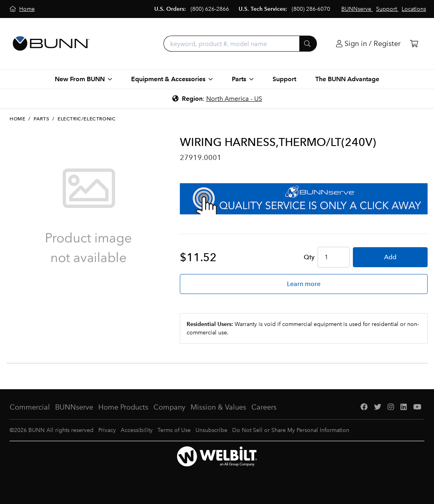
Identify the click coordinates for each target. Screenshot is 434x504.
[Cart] (414, 44)
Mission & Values (218, 407)
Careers (264, 407)
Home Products (123, 407)
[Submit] (308, 44)
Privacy (107, 430)
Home (17, 119)
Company (169, 407)
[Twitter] (378, 407)
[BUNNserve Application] (304, 199)
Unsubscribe (211, 430)
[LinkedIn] (404, 407)
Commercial (30, 407)
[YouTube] (417, 407)
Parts (41, 119)
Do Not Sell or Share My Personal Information (291, 430)
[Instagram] (391, 407)
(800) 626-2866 (210, 9)
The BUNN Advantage (347, 79)
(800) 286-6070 (311, 9)
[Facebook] (364, 407)
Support (284, 79)
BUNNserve (74, 407)
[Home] (22, 9)
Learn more (304, 284)
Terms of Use (174, 430)
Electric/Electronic (87, 119)
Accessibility (137, 430)
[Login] (368, 44)
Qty (309, 257)
